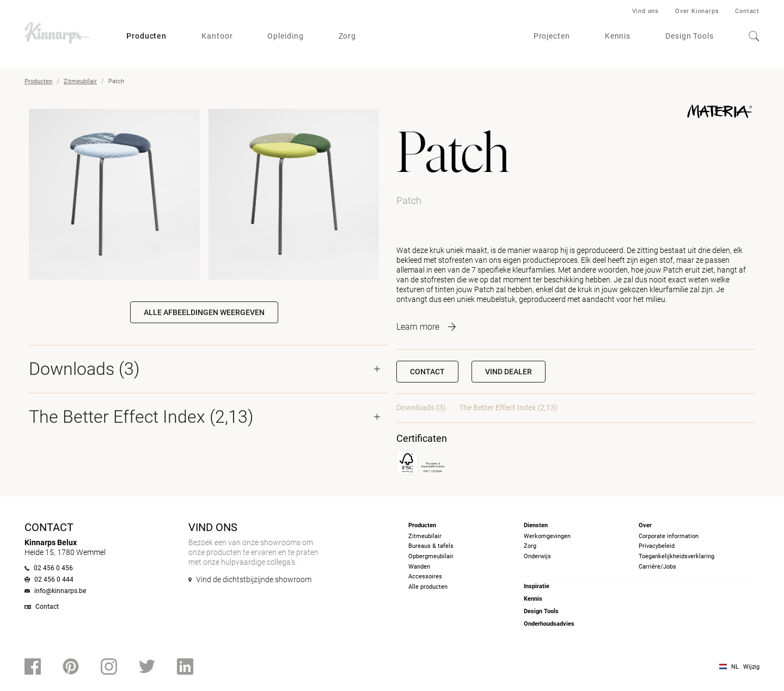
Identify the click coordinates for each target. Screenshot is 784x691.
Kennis (618, 36)
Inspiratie (537, 586)
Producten (146, 36)
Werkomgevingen (547, 536)
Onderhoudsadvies (549, 624)
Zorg (348, 36)
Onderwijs (537, 556)
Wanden (419, 567)
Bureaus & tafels (431, 546)
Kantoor (217, 36)
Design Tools (690, 36)
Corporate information (669, 536)
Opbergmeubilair (431, 556)
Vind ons (645, 11)
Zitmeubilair (80, 81)
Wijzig (751, 667)
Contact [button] (427, 372)
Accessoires (425, 576)
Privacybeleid (657, 546)
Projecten (552, 36)
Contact (747, 11)
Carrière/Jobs (657, 567)
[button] (509, 372)
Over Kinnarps (697, 11)
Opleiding (285, 36)
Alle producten (428, 587)
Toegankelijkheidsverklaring (676, 556)
